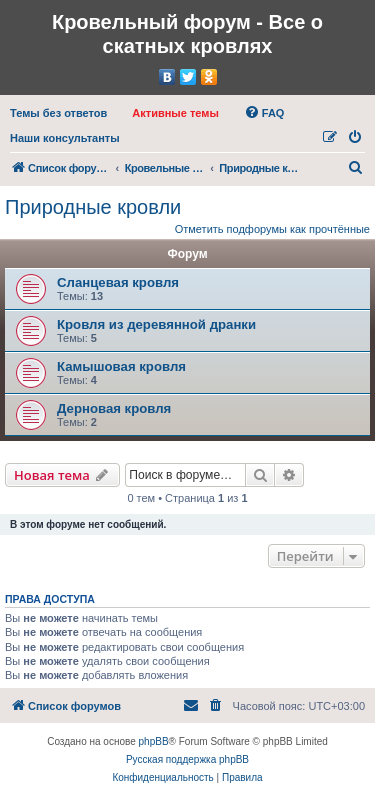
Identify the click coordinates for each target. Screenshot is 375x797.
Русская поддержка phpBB (187, 759)
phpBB (154, 741)
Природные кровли (93, 207)
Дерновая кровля (114, 408)
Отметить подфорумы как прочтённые (272, 229)
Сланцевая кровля (118, 282)
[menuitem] (58, 113)
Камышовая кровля (121, 366)
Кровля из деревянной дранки (156, 324)
